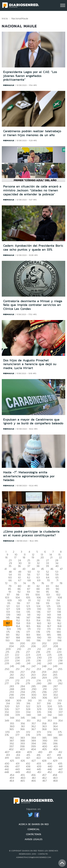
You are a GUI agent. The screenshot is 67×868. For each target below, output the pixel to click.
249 (55, 666)
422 (39, 758)
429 (55, 761)
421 (28, 758)
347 (44, 718)
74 (24, 583)
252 (28, 669)
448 (7, 772)
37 (29, 566)
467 (44, 781)
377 (17, 735)
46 (52, 569)
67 (20, 580)
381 (60, 735)
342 (50, 715)
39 (47, 566)
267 (23, 678)
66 (10, 580)
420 (18, 758)
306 (45, 698)
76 (43, 583)
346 (33, 718)
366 (23, 729)
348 (55, 718)
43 (24, 569)
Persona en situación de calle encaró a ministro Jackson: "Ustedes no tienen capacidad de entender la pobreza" (32, 190)
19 (33, 557)
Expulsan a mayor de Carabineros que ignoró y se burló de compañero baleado (33, 421)
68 (29, 580)
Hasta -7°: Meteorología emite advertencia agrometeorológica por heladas (29, 476)
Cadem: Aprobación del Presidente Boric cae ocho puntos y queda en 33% (33, 248)
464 (12, 781)
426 (23, 761)
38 (38, 566)
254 (49, 669)
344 (12, 718)
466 (34, 781)
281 (50, 683)
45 (43, 569)
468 (55, 781)
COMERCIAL (34, 829)
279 (28, 683)
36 (19, 566)
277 (7, 683)
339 (18, 715)
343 (60, 715)
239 (7, 663)
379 (39, 735)
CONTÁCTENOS (34, 834)
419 (7, 758)
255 (60, 669)
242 (39, 663)
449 (18, 772)
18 (24, 557)
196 (39, 640)
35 (10, 566)
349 (7, 721)
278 (17, 683)
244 (60, 663)
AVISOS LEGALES (33, 839)
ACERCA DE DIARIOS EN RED (34, 824)
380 (50, 735)
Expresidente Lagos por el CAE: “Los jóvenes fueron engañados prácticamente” (30, 76)
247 (33, 666)
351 (28, 721)
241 (28, 663)
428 (44, 761)
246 (23, 666)
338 (7, 715)
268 (33, 678)
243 (50, 663)
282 (60, 683)
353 (50, 721)
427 (33, 761)
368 (44, 729)
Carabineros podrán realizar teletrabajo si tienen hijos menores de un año (32, 133)
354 (60, 721)
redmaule (9, 85)
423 (49, 758)
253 (39, 669)
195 (28, 640)
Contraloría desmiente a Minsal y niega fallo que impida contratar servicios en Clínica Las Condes (33, 305)
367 (33, 729)
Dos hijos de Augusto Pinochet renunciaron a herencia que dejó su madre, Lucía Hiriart (30, 364)
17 (15, 557)
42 (15, 569)
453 (60, 772)
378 (28, 735)
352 (39, 721)
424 (60, 758)
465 (23, 781)
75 (33, 583)
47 (61, 569)
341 (39, 715)
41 (6, 569)
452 (50, 772)
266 (12, 678)
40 (57, 566)
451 (39, 772)
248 (44, 666)
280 (39, 683)
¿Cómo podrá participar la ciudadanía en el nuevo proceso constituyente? (31, 533)
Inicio (5, 18)
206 (33, 646)
